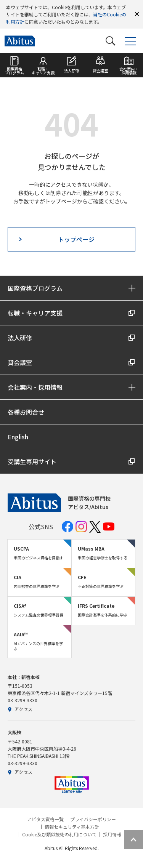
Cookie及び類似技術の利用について (59, 834)
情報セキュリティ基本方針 (72, 827)
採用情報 (112, 834)
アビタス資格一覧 (45, 819)
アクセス (20, 709)
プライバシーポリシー (93, 819)
